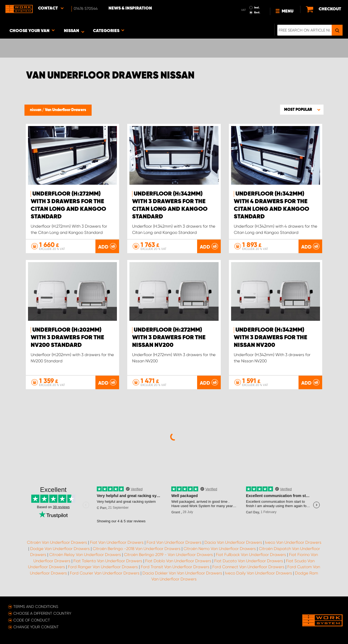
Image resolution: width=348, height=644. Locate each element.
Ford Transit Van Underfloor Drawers (175, 567)
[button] (302, 109)
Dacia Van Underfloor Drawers (233, 542)
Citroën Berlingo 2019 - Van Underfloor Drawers (168, 555)
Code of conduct (32, 620)
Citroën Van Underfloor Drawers (57, 542)
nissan (36, 110)
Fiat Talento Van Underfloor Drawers (108, 561)
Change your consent (36, 627)
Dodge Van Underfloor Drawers (60, 549)
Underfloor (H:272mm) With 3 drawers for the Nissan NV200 (169, 338)
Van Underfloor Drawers (66, 110)
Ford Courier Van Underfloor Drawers (105, 573)
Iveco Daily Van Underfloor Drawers (259, 573)
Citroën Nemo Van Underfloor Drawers (220, 549)
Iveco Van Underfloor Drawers (293, 542)
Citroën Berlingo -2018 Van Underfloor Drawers (137, 549)
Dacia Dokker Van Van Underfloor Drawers (182, 573)
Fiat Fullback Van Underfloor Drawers (251, 555)
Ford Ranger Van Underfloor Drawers (103, 567)
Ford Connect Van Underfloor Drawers (248, 567)
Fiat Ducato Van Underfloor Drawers (249, 561)
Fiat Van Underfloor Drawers (117, 542)
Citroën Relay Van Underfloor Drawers (85, 555)
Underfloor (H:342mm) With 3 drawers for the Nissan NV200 (271, 338)
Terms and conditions (36, 607)
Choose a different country (42, 613)
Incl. (257, 8)
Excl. (257, 12)
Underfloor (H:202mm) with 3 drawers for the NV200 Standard (67, 338)
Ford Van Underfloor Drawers (174, 542)
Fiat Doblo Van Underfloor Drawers (178, 561)
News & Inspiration (130, 8)
